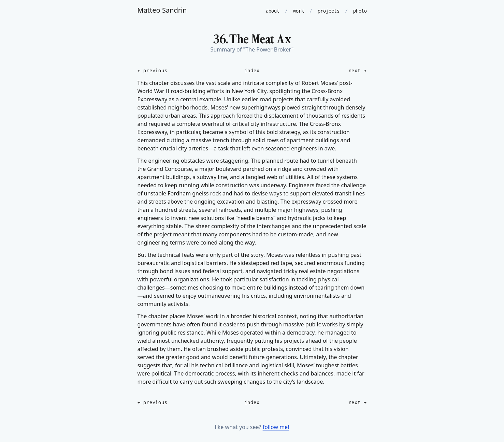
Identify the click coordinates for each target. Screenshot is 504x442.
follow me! (276, 427)
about (273, 11)
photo (360, 11)
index (252, 70)
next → (358, 70)
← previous (153, 70)
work (299, 11)
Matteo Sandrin (162, 10)
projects (329, 11)
